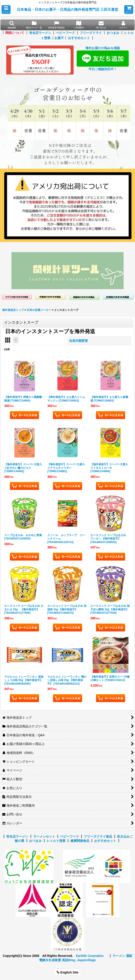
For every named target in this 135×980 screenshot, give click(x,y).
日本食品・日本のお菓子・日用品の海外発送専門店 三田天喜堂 (68, 9)
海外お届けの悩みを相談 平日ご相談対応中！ (103, 59)
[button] (6, 10)
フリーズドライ (91, 33)
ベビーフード (65, 33)
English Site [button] (67, 972)
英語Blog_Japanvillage (79, 960)
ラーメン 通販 (122, 956)
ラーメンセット (44, 836)
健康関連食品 (80, 841)
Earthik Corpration (90, 956)
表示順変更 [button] (79, 341)
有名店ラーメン (40, 33)
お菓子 (59, 38)
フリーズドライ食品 (98, 836)
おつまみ (113, 33)
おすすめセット (79, 38)
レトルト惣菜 (56, 841)
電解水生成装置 (50, 960)
